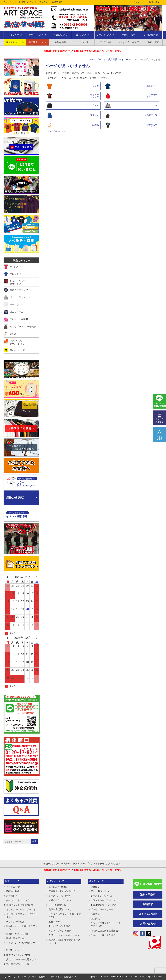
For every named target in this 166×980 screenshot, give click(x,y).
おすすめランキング (128, 42)
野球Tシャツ (13, 950)
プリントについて (106, 35)
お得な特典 (60, 42)
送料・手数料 (148, 895)
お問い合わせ (156, 2)
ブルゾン (95, 115)
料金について (60, 35)
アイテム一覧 (13, 887)
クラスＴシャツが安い (102, 896)
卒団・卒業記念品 (15, 938)
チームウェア (92, 105)
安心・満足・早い (100, 891)
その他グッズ (151, 115)
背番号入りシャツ (152, 126)
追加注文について (38, 42)
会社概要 (95, 887)
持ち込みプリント (15, 42)
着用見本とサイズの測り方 (62, 891)
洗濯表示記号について (60, 909)
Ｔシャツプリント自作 (60, 931)
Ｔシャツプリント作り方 (103, 935)
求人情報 (95, 919)
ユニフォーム (151, 105)
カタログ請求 (128, 35)
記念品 (96, 125)
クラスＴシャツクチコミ (103, 900)
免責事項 (95, 914)
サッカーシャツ (95, 96)
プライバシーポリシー (102, 909)
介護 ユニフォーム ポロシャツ (64, 935)
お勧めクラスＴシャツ (60, 900)
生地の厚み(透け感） (59, 887)
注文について (83, 35)
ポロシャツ (152, 86)
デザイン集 (106, 42)
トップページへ (56, 131)
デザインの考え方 (15, 922)
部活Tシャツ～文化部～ (18, 934)
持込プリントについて (18, 900)
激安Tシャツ (55, 922)
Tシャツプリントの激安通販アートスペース (111, 59)
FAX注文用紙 (13, 891)
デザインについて (38, 35)
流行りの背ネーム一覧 (18, 964)
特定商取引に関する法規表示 (105, 931)
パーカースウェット (152, 96)
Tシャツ (95, 86)
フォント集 (83, 42)
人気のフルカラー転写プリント (22, 959)
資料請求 (148, 904)
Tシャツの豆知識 (57, 905)
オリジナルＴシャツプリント (21, 909)
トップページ (15, 35)
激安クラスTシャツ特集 (18, 955)
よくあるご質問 (151, 42)
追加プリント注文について (20, 905)
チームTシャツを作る (59, 926)
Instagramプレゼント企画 (104, 905)
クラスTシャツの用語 (59, 896)
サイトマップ (137, 2)
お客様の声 (12, 896)
